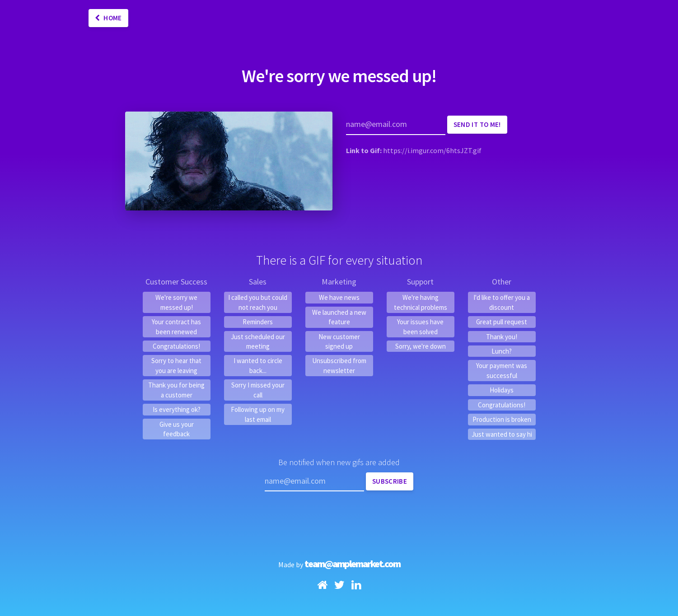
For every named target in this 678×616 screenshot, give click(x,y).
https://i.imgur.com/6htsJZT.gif (432, 150)
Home (108, 18)
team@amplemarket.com (352, 564)
